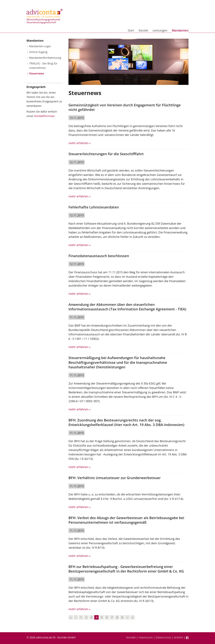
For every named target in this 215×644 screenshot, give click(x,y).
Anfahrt (178, 637)
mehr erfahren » (80, 143)
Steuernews (37, 73)
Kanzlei (143, 30)
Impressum (146, 637)
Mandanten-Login (40, 46)
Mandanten (180, 30)
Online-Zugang (38, 52)
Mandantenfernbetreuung (45, 58)
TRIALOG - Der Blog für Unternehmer (43, 66)
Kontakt (131, 637)
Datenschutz (163, 637)
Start (131, 30)
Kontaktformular (44, 116)
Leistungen (160, 30)
